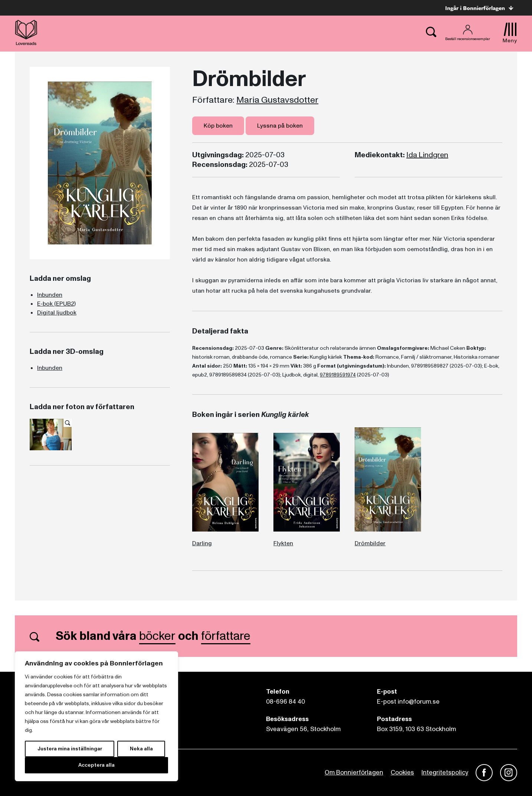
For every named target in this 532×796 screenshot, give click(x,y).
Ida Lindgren (427, 155)
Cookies (402, 772)
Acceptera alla (96, 765)
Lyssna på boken (280, 126)
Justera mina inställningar (70, 749)
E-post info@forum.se (408, 702)
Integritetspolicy (445, 772)
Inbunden (50, 295)
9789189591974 (338, 375)
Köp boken (218, 126)
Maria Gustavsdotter (277, 100)
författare (226, 636)
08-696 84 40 (285, 702)
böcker (157, 636)
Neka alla (141, 749)
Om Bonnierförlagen (354, 772)
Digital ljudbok (57, 313)
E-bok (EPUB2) (56, 304)
